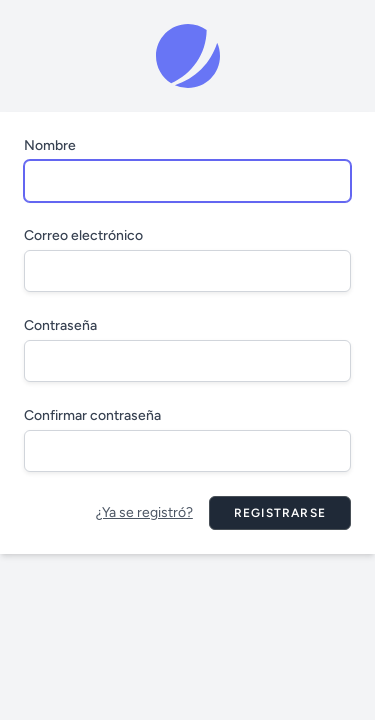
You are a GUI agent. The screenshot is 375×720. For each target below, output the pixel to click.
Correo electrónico (83, 235)
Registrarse (280, 513)
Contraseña (60, 325)
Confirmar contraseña (92, 415)
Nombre (50, 145)
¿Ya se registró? (144, 512)
